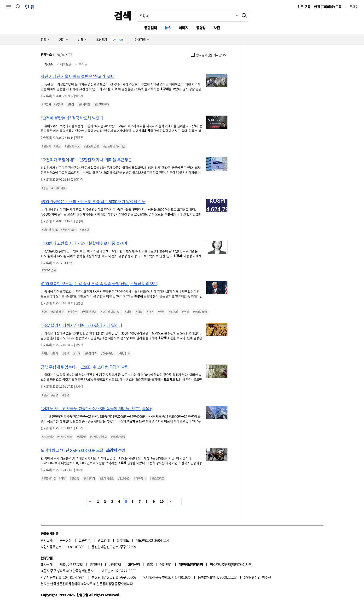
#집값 (71, 105)
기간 (62, 39)
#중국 (66, 395)
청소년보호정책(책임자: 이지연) (231, 564)
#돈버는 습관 (68, 230)
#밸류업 (81, 437)
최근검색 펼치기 (233, 16)
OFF (121, 39)
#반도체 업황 (91, 146)
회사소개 (47, 540)
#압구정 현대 (102, 105)
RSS (150, 564)
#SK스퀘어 (48, 437)
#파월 (128, 312)
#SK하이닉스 (65, 437)
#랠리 (55, 354)
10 (162, 501)
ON (114, 39)
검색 (123, 16)
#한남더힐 (84, 105)
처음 (90, 502)
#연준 (161, 312)
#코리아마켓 (58, 188)
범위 (80, 39)
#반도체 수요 (72, 146)
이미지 (184, 28)
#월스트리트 (157, 479)
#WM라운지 (49, 270)
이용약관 (166, 564)
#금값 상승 (90, 354)
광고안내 (104, 540)
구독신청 (66, 540)
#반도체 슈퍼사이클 (114, 146)
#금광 (55, 395)
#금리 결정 (57, 312)
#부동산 (58, 105)
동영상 (201, 28)
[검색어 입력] (187, 16)
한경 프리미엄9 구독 (328, 7)
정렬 (43, 39)
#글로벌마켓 (49, 479)
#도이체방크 (107, 479)
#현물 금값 (107, 354)
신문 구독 (304, 7)
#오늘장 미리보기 (110, 312)
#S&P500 (124, 479)
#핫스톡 (75, 479)
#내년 (66, 354)
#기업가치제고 (98, 437)
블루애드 (123, 540)
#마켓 (62, 479)
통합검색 (150, 28)
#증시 (45, 312)
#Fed (150, 312)
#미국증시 (140, 479)
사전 (217, 28)
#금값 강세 (124, 354)
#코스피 (84, 230)
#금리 (139, 312)
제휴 (63, 564)
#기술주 (73, 312)
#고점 (57, 146)
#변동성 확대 (89, 312)
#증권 (45, 188)
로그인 (354, 7)
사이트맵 (115, 564)
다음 (171, 502)
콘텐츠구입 (75, 564)
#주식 (185, 312)
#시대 (77, 354)
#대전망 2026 (50, 230)
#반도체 (46, 146)
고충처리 (85, 540)
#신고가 (46, 105)
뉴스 (168, 28)
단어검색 (140, 39)
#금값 (45, 354)
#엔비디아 (89, 479)
